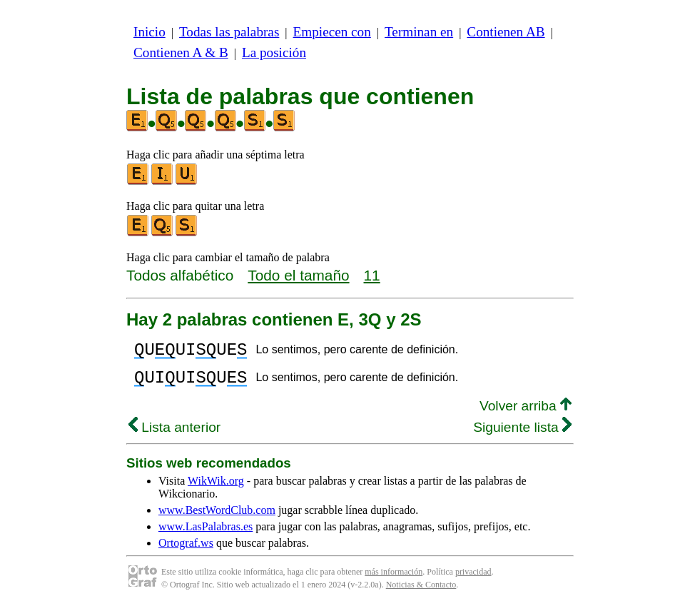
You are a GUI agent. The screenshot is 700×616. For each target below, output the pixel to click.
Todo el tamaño (298, 275)
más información (394, 580)
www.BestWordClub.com (217, 519)
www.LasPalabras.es (206, 535)
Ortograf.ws (186, 551)
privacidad (473, 580)
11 (372, 275)
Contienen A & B (181, 52)
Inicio (149, 32)
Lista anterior (174, 436)
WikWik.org (216, 489)
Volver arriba (526, 414)
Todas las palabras (229, 32)
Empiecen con (332, 32)
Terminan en (419, 32)
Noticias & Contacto (421, 593)
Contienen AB (506, 32)
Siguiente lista (522, 436)
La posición (274, 52)
